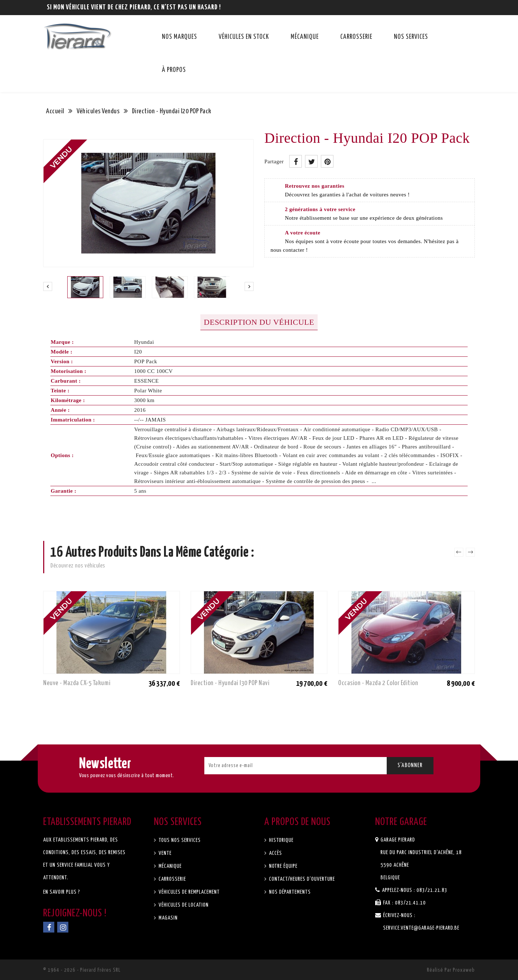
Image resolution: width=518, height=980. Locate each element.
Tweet (311, 161)
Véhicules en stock (244, 37)
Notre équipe (283, 866)
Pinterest (327, 161)
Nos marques (180, 37)
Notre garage (401, 822)
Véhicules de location (183, 905)
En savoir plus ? (62, 892)
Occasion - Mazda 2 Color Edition (378, 683)
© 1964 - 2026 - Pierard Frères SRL (82, 970)
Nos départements (289, 892)
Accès (275, 853)
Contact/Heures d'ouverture (301, 879)
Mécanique (305, 37)
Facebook (49, 927)
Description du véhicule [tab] (259, 322)
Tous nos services (179, 840)
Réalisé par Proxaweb (451, 970)
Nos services (411, 37)
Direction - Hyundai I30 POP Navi (230, 683)
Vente (164, 853)
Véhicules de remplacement (188, 892)
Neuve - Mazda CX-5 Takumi (77, 683)
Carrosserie (356, 37)
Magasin (167, 918)
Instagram (63, 927)
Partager (296, 161)
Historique (281, 840)
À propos (174, 70)
